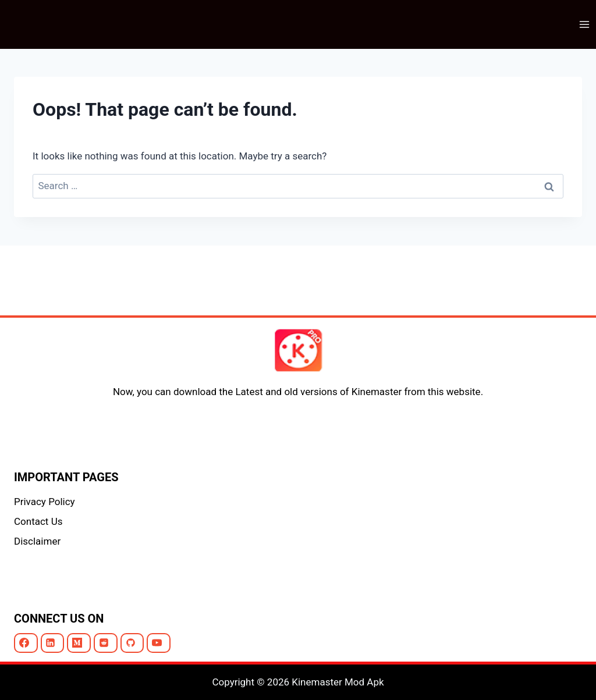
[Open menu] (584, 24)
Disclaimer (37, 541)
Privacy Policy (45, 502)
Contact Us (38, 521)
